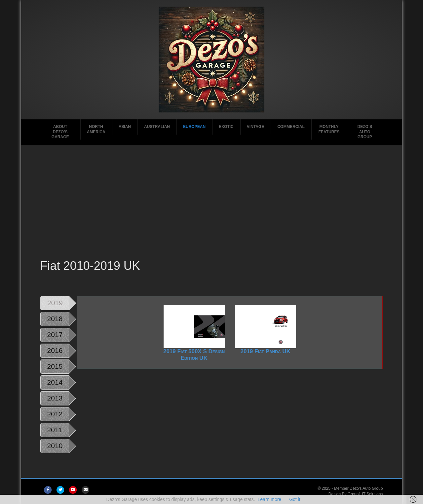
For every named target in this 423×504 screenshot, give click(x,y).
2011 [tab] (55, 430)
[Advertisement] (212, 208)
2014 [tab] (55, 382)
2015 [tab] (55, 366)
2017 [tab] (55, 335)
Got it (295, 499)
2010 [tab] (55, 446)
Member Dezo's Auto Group (359, 488)
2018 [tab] (55, 319)
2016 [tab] (55, 350)
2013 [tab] (55, 398)
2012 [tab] (55, 414)
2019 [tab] (55, 303)
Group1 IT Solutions (365, 494)
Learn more (270, 499)
